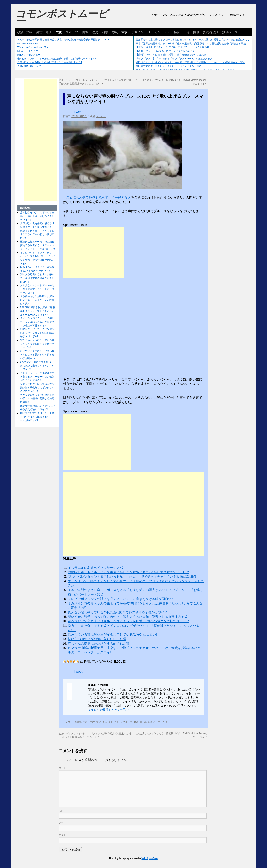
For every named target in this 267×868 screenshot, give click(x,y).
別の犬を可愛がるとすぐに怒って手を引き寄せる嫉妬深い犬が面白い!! (37, 278)
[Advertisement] (93, 253)
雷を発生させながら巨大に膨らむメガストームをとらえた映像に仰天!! (37, 300)
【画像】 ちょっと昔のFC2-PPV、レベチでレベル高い (166, 51)
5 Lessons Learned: (28, 44)
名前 (61, 811)
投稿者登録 (211, 32)
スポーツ (72, 32)
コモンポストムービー (62, 17)
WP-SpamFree (150, 858)
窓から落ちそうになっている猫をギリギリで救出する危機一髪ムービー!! (37, 344)
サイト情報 (191, 32)
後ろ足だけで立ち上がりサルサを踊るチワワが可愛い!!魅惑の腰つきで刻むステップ (129, 621)
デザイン (138, 32)
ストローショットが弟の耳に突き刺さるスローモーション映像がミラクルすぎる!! (37, 377)
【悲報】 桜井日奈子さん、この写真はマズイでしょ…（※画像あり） (174, 47)
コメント (64, 768)
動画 (136, 722)
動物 (79, 722)
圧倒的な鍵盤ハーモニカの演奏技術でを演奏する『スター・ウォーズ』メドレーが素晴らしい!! (38, 245)
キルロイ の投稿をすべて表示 (109, 710)
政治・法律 (25, 32)
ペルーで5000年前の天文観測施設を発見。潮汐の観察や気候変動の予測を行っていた (64, 40)
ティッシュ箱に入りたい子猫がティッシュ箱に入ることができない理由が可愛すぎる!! (37, 322)
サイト (62, 835)
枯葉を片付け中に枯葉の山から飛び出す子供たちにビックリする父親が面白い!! (37, 388)
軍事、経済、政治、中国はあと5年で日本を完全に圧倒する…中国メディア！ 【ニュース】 (186, 70)
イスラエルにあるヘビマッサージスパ (95, 568)
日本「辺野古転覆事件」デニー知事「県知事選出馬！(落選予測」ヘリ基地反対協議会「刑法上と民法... (192, 44)
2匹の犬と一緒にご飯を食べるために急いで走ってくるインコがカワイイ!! (38, 366)
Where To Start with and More (34, 47)
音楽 (150, 722)
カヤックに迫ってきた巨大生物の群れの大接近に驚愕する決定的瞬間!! (37, 398)
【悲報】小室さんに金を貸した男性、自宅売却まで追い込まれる (171, 55)
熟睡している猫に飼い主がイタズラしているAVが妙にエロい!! (113, 635)
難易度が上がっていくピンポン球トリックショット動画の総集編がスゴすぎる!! (37, 333)
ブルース (128, 722)
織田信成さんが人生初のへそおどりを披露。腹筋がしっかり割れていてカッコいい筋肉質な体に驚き (190, 62)
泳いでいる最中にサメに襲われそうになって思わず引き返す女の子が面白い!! (37, 355)
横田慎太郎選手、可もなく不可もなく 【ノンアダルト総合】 (170, 66)
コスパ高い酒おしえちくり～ (33, 66)
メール (62, 823)
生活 (105, 722)
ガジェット (162, 32)
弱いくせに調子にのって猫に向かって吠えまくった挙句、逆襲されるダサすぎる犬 (128, 617)
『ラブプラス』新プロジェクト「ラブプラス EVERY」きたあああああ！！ (177, 59)
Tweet (78, 112)
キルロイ (101, 116)
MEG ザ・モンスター (29, 51)
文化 (59, 32)
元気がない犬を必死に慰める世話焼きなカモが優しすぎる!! (50, 62)
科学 (105, 32)
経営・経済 (44, 32)
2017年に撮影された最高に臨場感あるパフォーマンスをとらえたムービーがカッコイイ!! (38, 311)
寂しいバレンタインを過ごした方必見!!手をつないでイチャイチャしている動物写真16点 (132, 577)
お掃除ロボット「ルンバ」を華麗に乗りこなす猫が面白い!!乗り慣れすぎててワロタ (129, 572)
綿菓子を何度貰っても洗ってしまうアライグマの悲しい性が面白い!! (37, 234)
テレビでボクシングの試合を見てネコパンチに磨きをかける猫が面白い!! (121, 599)
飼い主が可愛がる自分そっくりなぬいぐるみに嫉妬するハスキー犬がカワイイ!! (37, 417)
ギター (118, 722)
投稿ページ (230, 32)
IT (149, 32)
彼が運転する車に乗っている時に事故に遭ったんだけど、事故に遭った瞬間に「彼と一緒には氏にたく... (193, 40)
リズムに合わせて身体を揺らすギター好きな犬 (97, 197)
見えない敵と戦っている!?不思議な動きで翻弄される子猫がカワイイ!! (119, 612)
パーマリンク (160, 722)
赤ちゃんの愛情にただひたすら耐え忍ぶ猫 (99, 643)
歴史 (95, 32)
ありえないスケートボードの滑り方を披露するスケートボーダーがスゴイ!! (37, 289)
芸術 (177, 32)
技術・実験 (120, 32)
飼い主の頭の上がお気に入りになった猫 (97, 639)
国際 (85, 32)
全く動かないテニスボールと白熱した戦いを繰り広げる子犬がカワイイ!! (57, 59)
